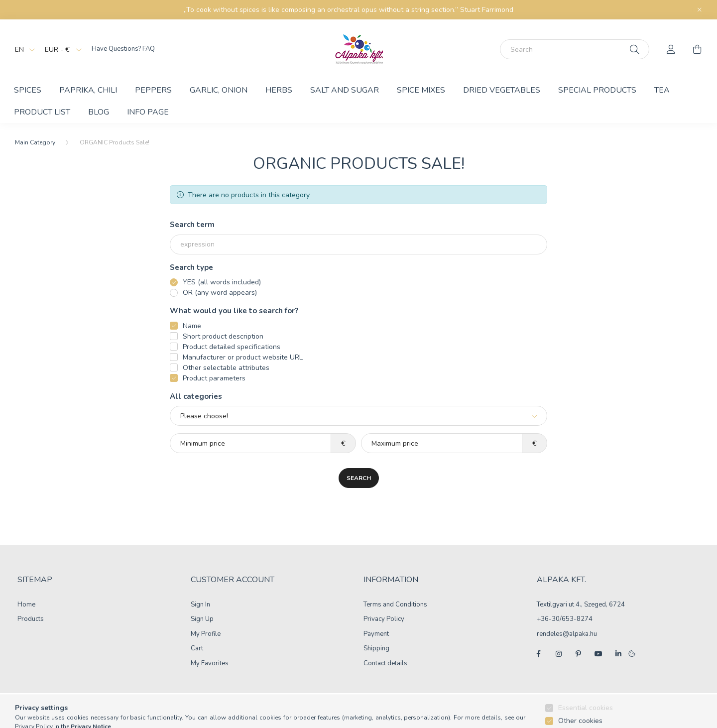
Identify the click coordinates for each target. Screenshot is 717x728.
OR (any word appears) (220, 293)
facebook (539, 654)
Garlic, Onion (219, 90)
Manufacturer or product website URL (243, 357)
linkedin (618, 654)
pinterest (579, 654)
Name (192, 326)
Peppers (153, 90)
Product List (42, 112)
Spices (28, 90)
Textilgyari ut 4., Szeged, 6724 (581, 605)
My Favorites (210, 664)
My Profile (206, 634)
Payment (376, 634)
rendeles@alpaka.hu (567, 634)
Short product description (223, 336)
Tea (662, 90)
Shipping (376, 649)
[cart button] (697, 49)
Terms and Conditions (395, 605)
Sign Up (202, 619)
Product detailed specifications (232, 347)
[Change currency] (61, 49)
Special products (597, 90)
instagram (559, 654)
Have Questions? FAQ (123, 49)
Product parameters (214, 378)
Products (31, 619)
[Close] (700, 10)
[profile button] (671, 49)
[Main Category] (35, 142)
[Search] (575, 49)
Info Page (148, 112)
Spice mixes (421, 90)
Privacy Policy (384, 619)
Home (26, 605)
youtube (598, 654)
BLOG (99, 112)
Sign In (200, 605)
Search (359, 478)
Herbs (279, 90)
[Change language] (22, 49)
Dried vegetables (502, 90)
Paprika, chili (88, 90)
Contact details (385, 664)
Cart (197, 649)
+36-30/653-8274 (565, 619)
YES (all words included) (222, 282)
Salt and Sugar (345, 90)
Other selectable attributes (226, 368)
